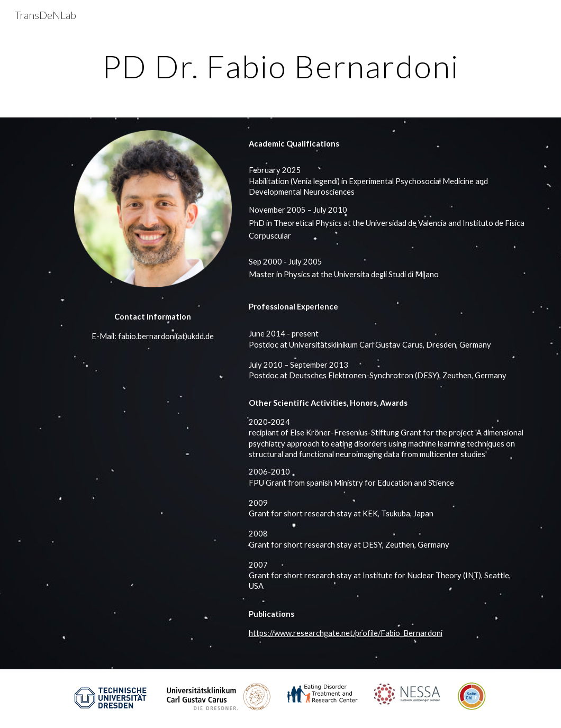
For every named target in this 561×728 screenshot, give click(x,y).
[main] (280, 66)
